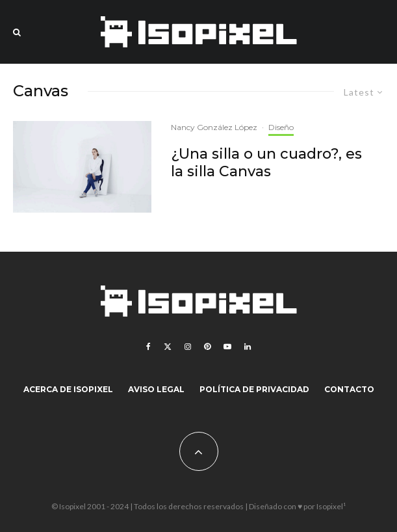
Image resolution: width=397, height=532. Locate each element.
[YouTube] (227, 347)
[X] (168, 347)
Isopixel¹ (331, 506)
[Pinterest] (207, 347)
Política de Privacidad (254, 389)
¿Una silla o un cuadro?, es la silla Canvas (266, 163)
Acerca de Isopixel (68, 389)
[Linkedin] (248, 347)
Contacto (349, 389)
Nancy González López (214, 127)
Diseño (281, 127)
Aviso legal (156, 389)
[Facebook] (148, 347)
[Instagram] (188, 347)
